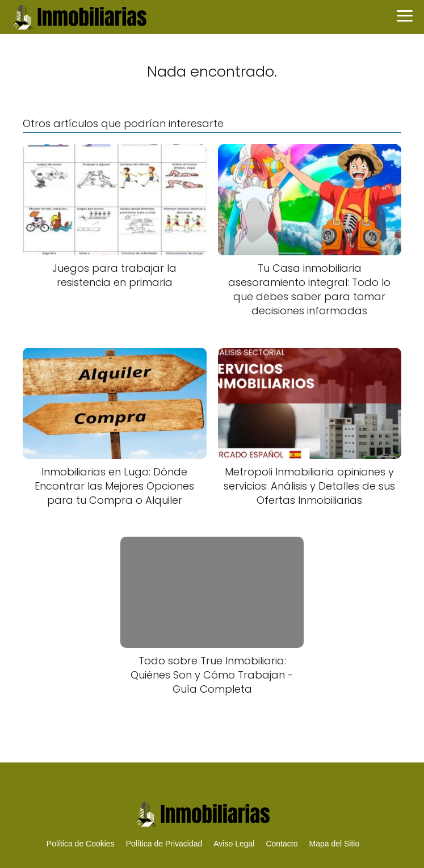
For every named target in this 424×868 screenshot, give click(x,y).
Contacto (282, 844)
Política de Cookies (81, 844)
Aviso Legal (234, 844)
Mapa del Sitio (334, 844)
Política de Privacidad (164, 844)
